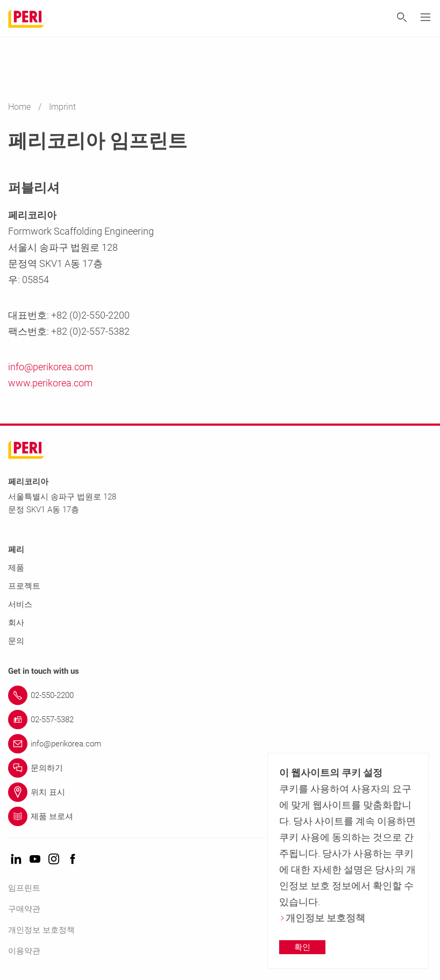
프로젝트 (24, 586)
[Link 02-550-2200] (220, 695)
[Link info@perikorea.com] (220, 744)
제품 (16, 568)
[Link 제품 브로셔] (220, 816)
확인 (302, 947)
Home (20, 107)
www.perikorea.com (50, 383)
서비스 (20, 604)
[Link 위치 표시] (220, 792)
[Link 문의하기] (220, 768)
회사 (16, 623)
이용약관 (24, 951)
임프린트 (24, 888)
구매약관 (24, 909)
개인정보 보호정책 (41, 930)
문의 (16, 641)
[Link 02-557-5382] (220, 720)
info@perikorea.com (51, 367)
